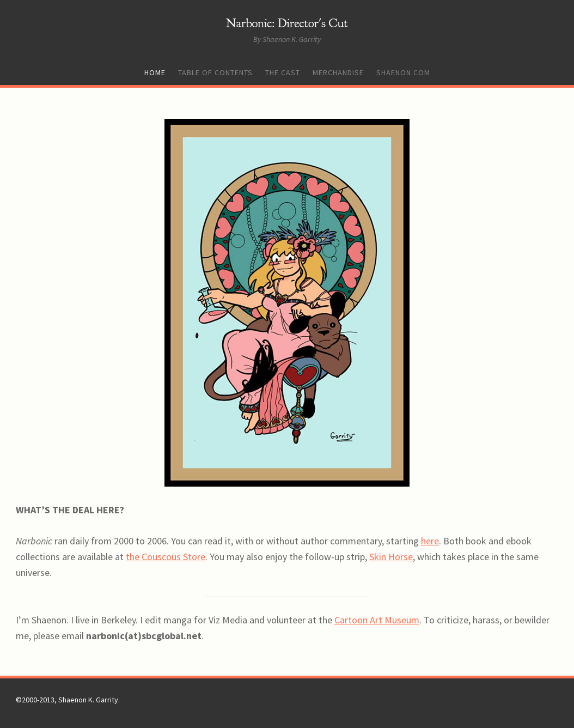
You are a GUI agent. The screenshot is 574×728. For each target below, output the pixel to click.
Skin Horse (391, 557)
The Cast (283, 72)
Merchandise (338, 72)
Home (155, 72)
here (430, 541)
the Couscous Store (166, 557)
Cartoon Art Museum (377, 620)
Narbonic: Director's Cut (287, 23)
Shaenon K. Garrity (88, 700)
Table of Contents (215, 72)
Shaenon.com (403, 72)
